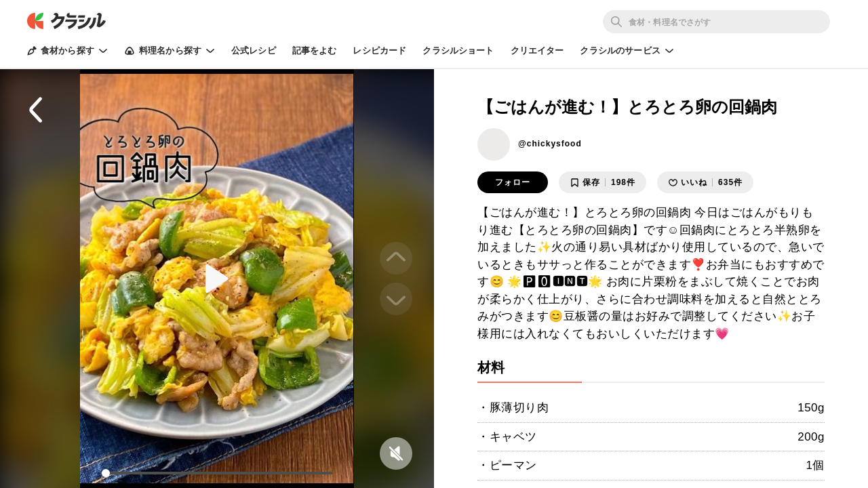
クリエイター (537, 50)
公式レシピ (254, 50)
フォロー (513, 182)
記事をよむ (315, 50)
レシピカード (379, 50)
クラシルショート (458, 50)
